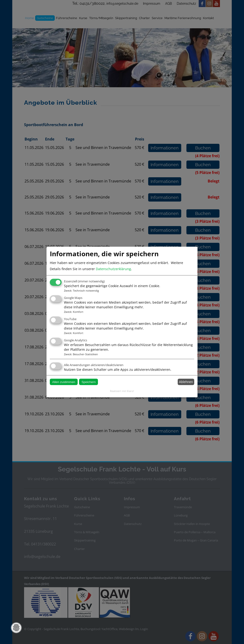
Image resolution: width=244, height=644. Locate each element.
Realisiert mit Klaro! (122, 391)
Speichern (88, 382)
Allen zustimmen (64, 382)
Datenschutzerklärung (113, 269)
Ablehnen (186, 382)
